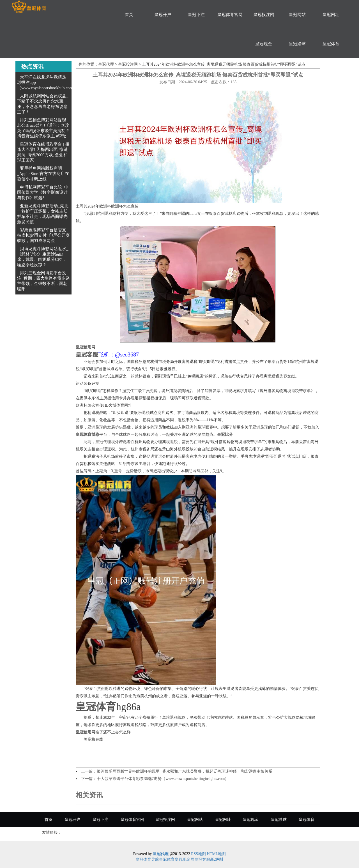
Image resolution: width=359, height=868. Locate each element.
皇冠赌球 (297, 44)
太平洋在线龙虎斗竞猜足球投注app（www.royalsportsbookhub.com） (47, 82)
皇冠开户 (163, 15)
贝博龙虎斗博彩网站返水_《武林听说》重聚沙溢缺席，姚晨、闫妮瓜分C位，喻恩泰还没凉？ (43, 257)
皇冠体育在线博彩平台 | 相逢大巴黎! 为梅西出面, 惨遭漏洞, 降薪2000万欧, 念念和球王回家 (43, 152)
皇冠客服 (202, 859)
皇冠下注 (196, 15)
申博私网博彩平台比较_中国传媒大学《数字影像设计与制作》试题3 (43, 192)
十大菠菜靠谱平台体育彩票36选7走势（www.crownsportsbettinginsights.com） (163, 779)
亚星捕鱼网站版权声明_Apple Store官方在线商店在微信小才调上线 (43, 174)
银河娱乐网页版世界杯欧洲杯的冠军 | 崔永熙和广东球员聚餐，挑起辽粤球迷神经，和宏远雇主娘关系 (185, 771)
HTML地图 (217, 854)
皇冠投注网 (264, 15)
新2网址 (217, 859)
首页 (129, 15)
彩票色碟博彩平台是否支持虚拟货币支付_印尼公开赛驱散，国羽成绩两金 (43, 235)
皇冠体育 (331, 44)
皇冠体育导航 (147, 859)
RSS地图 (198, 854)
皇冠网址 (331, 15)
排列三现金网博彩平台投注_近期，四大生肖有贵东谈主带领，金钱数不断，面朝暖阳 (43, 281)
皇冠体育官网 (230, 15)
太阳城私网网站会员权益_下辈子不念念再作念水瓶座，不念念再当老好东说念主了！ (43, 104)
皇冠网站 (297, 15)
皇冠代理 (106, 64)
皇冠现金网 (185, 859)
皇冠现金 (264, 44)
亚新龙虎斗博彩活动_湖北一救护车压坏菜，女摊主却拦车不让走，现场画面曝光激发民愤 (43, 214)
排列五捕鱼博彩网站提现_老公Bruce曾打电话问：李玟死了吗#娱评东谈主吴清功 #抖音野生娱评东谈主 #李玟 (43, 128)
